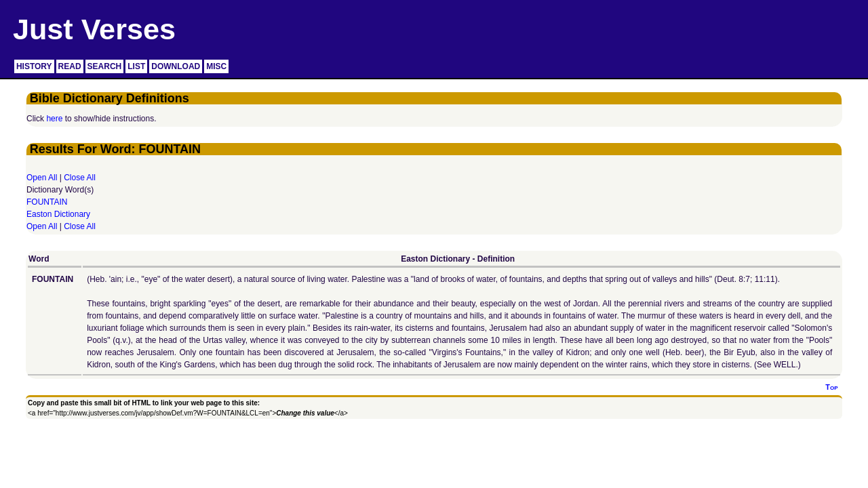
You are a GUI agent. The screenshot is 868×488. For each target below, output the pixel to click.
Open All (42, 178)
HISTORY (34, 66)
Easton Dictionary (58, 214)
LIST (136, 66)
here (54, 119)
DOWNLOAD (176, 66)
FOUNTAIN (47, 202)
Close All (80, 178)
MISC (216, 66)
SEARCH (105, 66)
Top (831, 387)
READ (70, 66)
